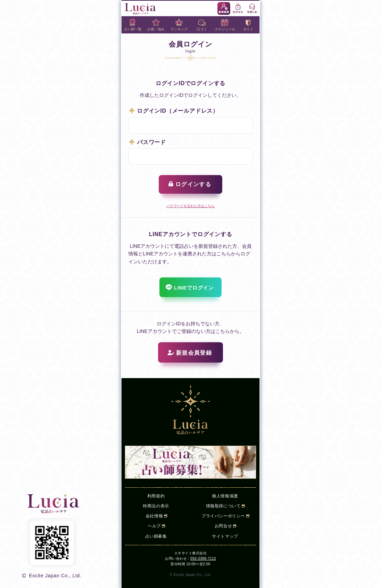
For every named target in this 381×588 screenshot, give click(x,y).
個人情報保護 (225, 496)
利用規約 (156, 496)
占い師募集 (156, 536)
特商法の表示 (156, 506)
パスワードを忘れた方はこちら (190, 206)
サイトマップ (225, 536)
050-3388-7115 (203, 559)
